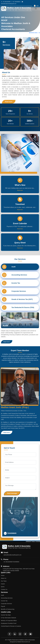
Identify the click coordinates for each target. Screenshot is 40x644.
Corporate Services (6, 604)
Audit (2, 595)
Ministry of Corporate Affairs (9, 621)
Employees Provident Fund (9, 623)
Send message (12, 493)
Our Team (4, 581)
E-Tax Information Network (9, 618)
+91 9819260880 (6, 2)
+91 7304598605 (16, 2)
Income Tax (4, 601)
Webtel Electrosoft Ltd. (24, 642)
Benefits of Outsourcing (8, 609)
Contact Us (4, 589)
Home (3, 575)
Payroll (3, 606)
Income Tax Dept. (6, 615)
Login (36, 6)
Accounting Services (7, 598)
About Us (4, 578)
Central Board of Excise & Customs (11, 626)
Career (3, 584)
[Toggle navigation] (36, 8)
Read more (9, 102)
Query (3, 587)
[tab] (20, 267)
